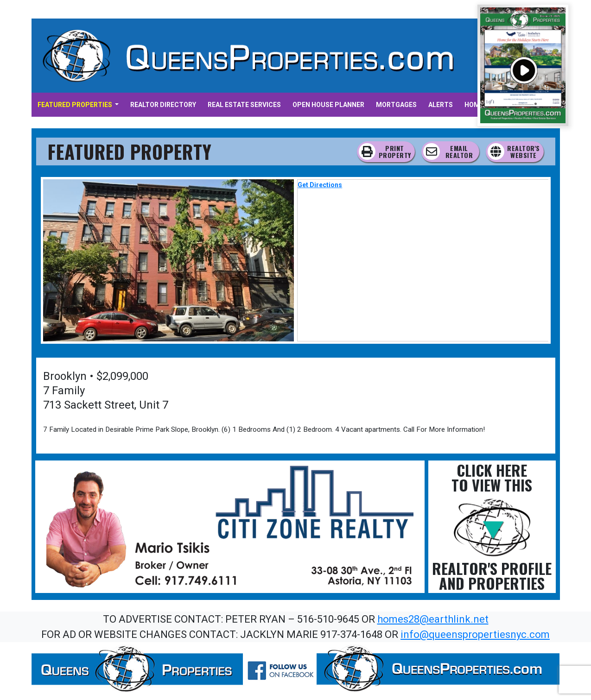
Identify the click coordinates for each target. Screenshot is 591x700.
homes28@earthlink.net (433, 619)
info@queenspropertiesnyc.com (475, 634)
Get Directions (320, 185)
